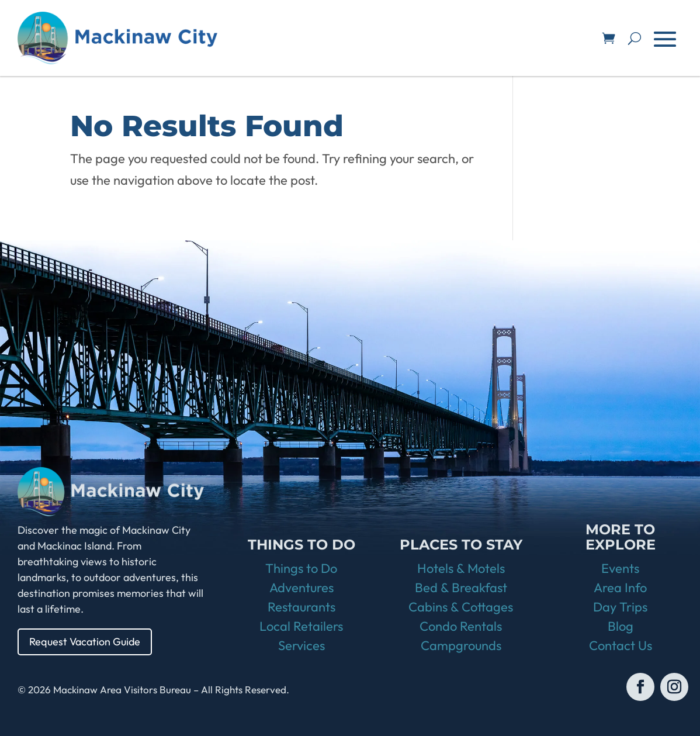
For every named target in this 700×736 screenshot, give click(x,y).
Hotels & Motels (461, 568)
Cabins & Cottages (461, 607)
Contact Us (621, 645)
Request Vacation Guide (85, 642)
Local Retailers (301, 626)
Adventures (302, 588)
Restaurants (302, 607)
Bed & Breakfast (461, 588)
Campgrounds (461, 645)
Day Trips (620, 607)
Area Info (620, 588)
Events (620, 568)
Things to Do (301, 568)
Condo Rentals (461, 626)
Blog (621, 626)
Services (302, 645)
